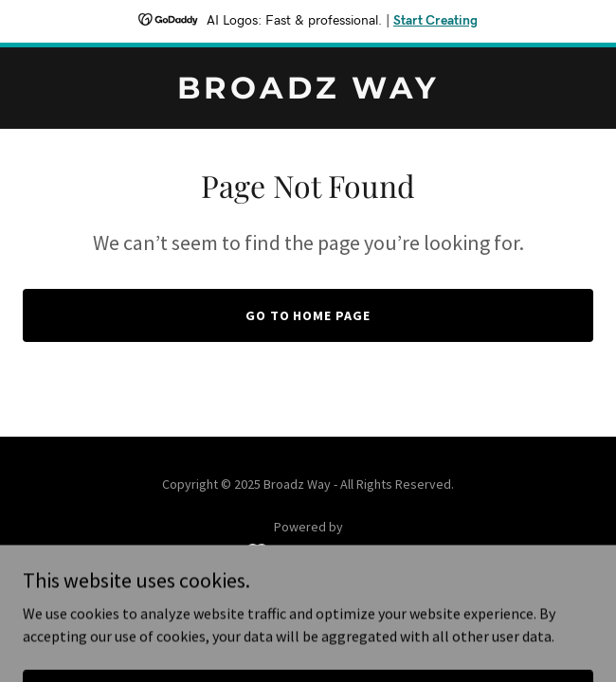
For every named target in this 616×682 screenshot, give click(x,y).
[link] (308, 93)
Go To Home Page (308, 315)
